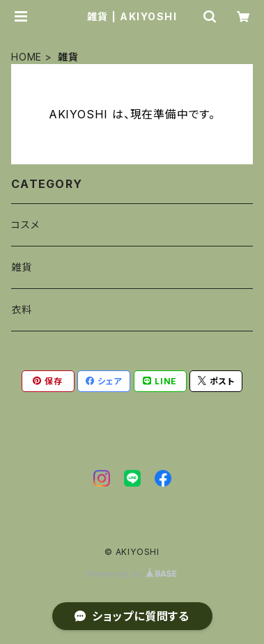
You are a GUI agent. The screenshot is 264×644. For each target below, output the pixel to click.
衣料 (22, 309)
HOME (26, 57)
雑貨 (22, 267)
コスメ (25, 225)
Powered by (132, 574)
